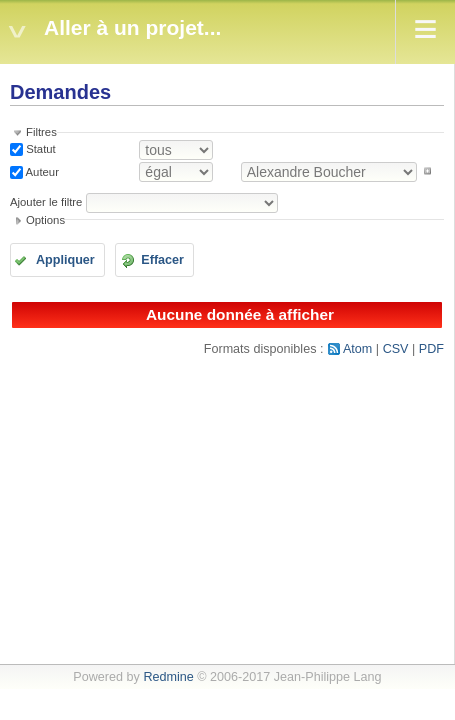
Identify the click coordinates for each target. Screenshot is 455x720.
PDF (431, 349)
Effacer (162, 260)
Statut (39, 149)
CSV (396, 349)
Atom (357, 349)
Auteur (41, 171)
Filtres (41, 132)
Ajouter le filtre (46, 202)
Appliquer (65, 260)
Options (45, 220)
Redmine (168, 677)
